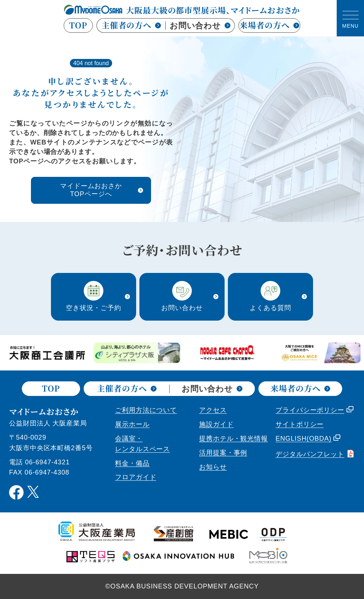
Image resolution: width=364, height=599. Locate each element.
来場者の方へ (269, 25)
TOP (78, 25)
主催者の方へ (131, 25)
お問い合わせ (200, 26)
